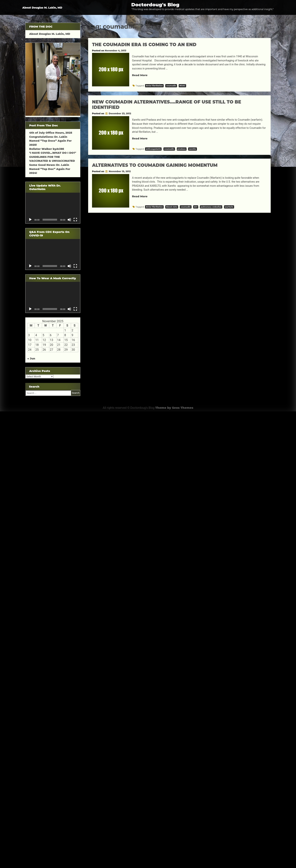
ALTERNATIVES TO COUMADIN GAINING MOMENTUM (155, 165)
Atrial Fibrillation (154, 86)
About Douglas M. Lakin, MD (42, 8)
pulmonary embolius (211, 207)
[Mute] (69, 220)
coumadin (171, 86)
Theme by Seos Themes (174, 408)
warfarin (229, 207)
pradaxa (182, 149)
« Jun (31, 359)
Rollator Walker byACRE (47, 149)
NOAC (182, 86)
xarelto (192, 149)
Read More (140, 75)
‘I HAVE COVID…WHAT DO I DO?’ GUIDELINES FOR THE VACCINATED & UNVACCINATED (53, 157)
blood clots (172, 207)
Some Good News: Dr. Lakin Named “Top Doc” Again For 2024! (50, 169)
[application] (53, 208)
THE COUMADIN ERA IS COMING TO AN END (144, 45)
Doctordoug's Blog (155, 5)
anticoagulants (153, 149)
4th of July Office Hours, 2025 (51, 133)
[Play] (30, 220)
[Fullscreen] (75, 220)
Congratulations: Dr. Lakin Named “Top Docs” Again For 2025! (50, 141)
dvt (196, 207)
